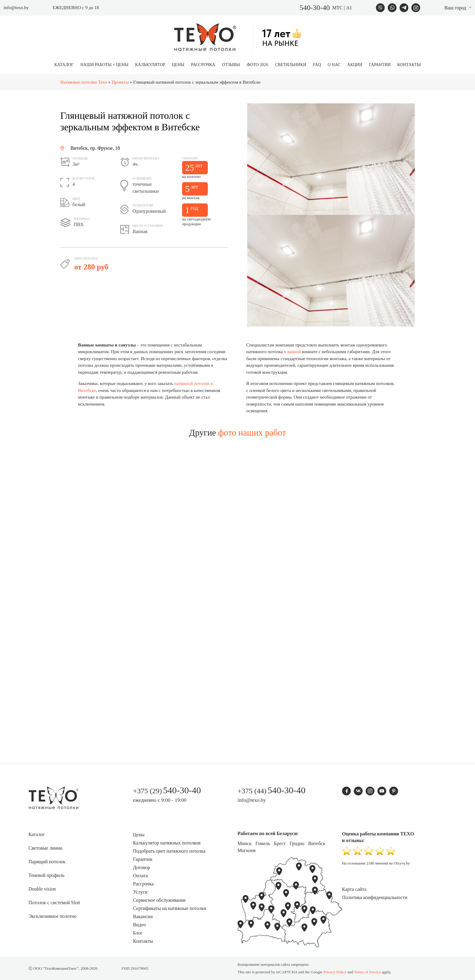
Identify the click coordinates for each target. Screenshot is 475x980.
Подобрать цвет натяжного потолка (169, 851)
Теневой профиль (47, 875)
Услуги (140, 892)
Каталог (64, 65)
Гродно (297, 843)
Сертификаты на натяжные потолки (170, 908)
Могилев (247, 850)
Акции (355, 65)
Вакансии (143, 916)
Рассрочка (203, 65)
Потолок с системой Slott (54, 903)
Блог (138, 933)
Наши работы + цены (104, 65)
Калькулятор (150, 65)
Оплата (140, 876)
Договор (142, 867)
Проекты (120, 82)
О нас (334, 65)
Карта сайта (354, 889)
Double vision (42, 889)
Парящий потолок (47, 862)
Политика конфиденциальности (375, 897)
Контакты (409, 65)
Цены (178, 65)
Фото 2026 (257, 65)
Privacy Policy (335, 972)
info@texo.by (16, 8)
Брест (280, 843)
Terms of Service (368, 972)
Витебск (317, 843)
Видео (139, 925)
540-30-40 (315, 8)
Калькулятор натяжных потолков (167, 843)
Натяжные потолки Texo (84, 82)
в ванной (292, 352)
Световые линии (45, 848)
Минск (244, 843)
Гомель (263, 843)
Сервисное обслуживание (159, 900)
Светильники (290, 65)
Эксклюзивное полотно (53, 916)
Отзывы (231, 65)
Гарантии (380, 65)
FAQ (317, 65)
